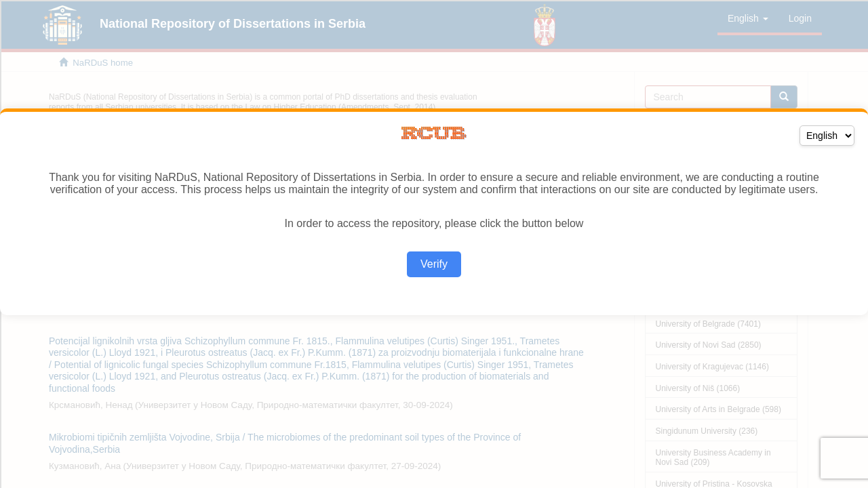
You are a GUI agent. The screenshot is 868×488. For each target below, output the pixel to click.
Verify (434, 264)
